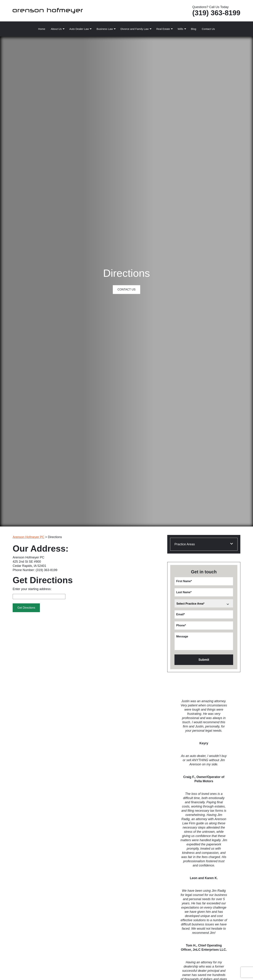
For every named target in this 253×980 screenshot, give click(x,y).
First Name (184, 581)
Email (181, 614)
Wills (180, 29)
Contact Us (208, 29)
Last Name (184, 592)
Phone (181, 625)
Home (42, 29)
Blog (194, 29)
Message (182, 636)
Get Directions (26, 608)
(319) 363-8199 (216, 13)
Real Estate (163, 29)
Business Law (105, 29)
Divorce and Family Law (135, 29)
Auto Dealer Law (79, 29)
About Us (56, 29)
